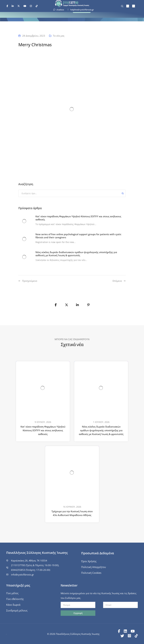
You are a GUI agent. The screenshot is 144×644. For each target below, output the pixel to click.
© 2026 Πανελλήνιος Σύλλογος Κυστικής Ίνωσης (73, 634)
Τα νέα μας (59, 36)
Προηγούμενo (30, 281)
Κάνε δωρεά (13, 605)
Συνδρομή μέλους (17, 611)
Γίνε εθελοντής (15, 599)
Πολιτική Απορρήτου (94, 567)
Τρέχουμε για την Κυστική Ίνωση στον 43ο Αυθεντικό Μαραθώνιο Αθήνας (72, 513)
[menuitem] (128, 6)
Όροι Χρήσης (89, 561)
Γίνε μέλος (12, 593)
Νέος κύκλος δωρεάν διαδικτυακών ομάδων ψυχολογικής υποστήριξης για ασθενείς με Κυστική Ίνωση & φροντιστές (101, 430)
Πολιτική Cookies (91, 573)
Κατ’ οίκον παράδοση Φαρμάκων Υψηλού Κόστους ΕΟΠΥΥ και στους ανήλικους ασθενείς (43, 430)
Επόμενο (117, 281)
